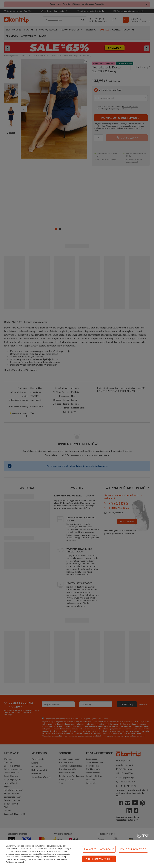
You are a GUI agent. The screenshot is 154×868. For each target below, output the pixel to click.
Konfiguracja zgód (133, 849)
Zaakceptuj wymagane (99, 849)
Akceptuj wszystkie (99, 859)
